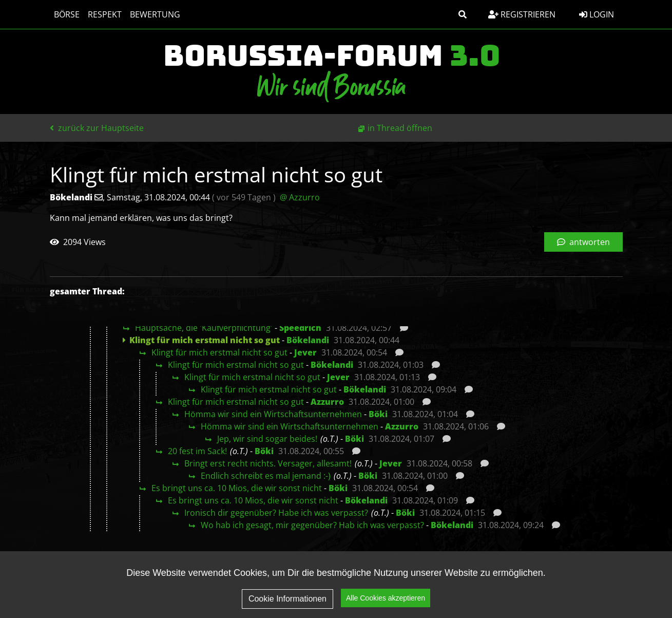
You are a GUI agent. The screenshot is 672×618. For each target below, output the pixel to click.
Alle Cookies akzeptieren (386, 598)
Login (597, 14)
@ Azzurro (300, 197)
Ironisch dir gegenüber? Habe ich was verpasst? (276, 513)
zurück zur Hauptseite (97, 128)
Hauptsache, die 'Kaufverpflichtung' (204, 328)
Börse (67, 14)
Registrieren (522, 14)
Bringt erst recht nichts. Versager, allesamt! (268, 463)
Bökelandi (308, 340)
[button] (463, 14)
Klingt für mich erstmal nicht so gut (219, 352)
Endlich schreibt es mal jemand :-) (266, 476)
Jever (305, 352)
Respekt (105, 14)
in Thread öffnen (400, 128)
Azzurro (327, 402)
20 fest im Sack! (197, 451)
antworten (583, 242)
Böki (378, 414)
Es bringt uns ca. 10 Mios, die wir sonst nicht (237, 488)
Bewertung (155, 14)
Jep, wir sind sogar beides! (267, 439)
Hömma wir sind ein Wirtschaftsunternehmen (273, 414)
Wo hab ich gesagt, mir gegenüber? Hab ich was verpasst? (312, 525)
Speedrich (300, 328)
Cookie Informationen (287, 599)
